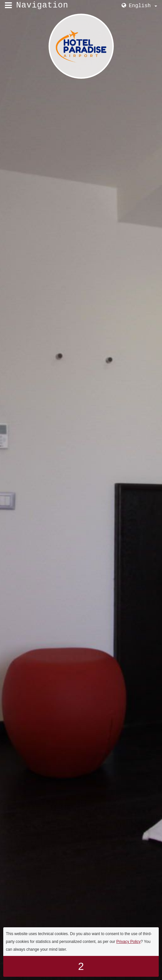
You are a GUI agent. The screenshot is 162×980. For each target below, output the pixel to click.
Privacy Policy (129, 942)
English (143, 6)
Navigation (42, 5)
